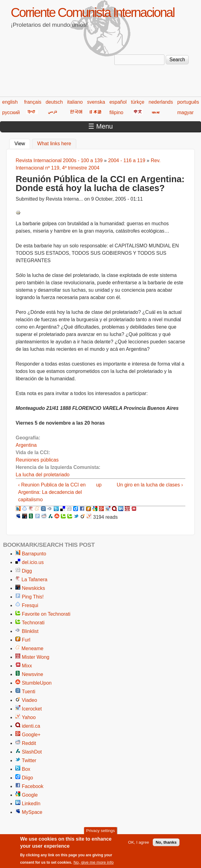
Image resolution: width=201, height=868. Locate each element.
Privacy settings (100, 835)
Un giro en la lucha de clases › (150, 485)
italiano (75, 102)
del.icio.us (33, 562)
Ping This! (33, 597)
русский (11, 112)
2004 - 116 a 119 (127, 160)
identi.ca (31, 726)
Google (30, 795)
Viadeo (30, 700)
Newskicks (33, 588)
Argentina (26, 445)
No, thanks (166, 846)
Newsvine (32, 674)
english (10, 102)
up (99, 485)
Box (26, 769)
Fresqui (30, 605)
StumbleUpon (37, 683)
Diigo (27, 778)
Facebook (33, 786)
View (22, 143)
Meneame (32, 648)
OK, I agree (139, 846)
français (33, 102)
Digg (27, 571)
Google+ (31, 735)
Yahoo (29, 717)
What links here (54, 144)
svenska (96, 102)
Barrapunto (34, 554)
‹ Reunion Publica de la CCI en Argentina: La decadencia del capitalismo (52, 492)
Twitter (29, 760)
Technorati (33, 623)
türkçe (138, 102)
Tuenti (29, 692)
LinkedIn (31, 804)
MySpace (32, 812)
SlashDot (32, 752)
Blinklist (30, 631)
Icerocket (32, 709)
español (118, 102)
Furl (26, 640)
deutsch (54, 102)
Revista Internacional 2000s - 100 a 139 (59, 160)
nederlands (161, 102)
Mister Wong (36, 657)
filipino (116, 112)
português (188, 102)
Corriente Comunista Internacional (93, 12)
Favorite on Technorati (46, 614)
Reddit (29, 743)
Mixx (27, 666)
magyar (185, 112)
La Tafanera (34, 580)
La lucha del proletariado (43, 475)
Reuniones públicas (37, 460)
